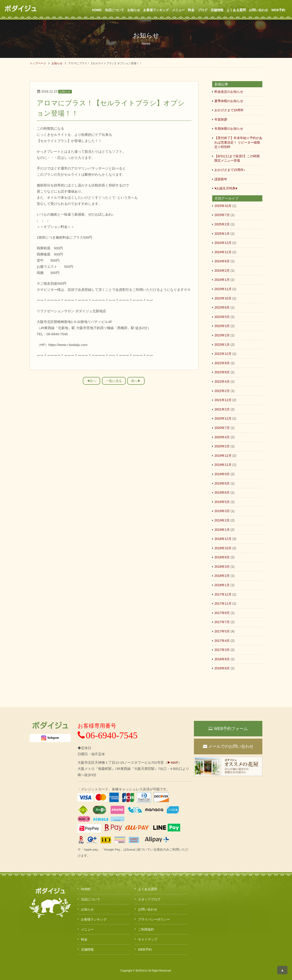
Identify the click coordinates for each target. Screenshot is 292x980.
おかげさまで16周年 (229, 110)
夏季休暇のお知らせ (229, 101)
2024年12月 (223, 243)
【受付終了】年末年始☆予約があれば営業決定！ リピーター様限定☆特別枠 (238, 142)
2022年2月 (222, 391)
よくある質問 (236, 10)
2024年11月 (223, 252)
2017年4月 (222, 641)
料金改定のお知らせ (229, 92)
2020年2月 (222, 446)
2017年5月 (222, 631)
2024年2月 (222, 271)
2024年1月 (222, 280)
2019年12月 (223, 456)
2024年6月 (222, 261)
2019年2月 (222, 520)
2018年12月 (223, 539)
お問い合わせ (258, 10)
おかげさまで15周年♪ (230, 170)
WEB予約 (278, 10)
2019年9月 (222, 474)
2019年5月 (222, 502)
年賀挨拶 (221, 119)
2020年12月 (223, 418)
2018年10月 (223, 548)
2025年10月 (223, 206)
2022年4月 (222, 382)
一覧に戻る (114, 381)
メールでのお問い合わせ (228, 746)
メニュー (178, 10)
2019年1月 (222, 530)
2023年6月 (222, 307)
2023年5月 (222, 317)
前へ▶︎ (136, 381)
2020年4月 (222, 437)
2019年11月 (223, 465)
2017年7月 (222, 622)
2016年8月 (222, 668)
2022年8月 (222, 372)
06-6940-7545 (108, 735)
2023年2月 (222, 335)
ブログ (203, 10)
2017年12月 (223, 594)
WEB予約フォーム (228, 729)
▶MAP (173, 762)
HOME (97, 10)
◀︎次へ (91, 381)
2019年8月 (222, 483)
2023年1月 (222, 345)
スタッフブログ (149, 899)
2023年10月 (223, 298)
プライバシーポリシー (154, 919)
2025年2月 (222, 224)
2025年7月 (222, 215)
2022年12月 (223, 354)
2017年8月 (222, 613)
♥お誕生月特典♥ (226, 188)
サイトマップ (148, 939)
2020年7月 (222, 428)
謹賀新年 (221, 179)
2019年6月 (222, 493)
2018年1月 (222, 585)
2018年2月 (222, 576)
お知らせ (134, 10)
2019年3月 (222, 511)
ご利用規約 (146, 929)
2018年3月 (222, 567)
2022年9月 (222, 363)
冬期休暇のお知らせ (229, 129)
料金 (191, 10)
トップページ (38, 63)
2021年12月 (223, 400)
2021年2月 (222, 409)
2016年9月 (222, 659)
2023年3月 (222, 326)
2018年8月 (222, 557)
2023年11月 (223, 289)
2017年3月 (222, 650)
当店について (115, 10)
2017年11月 (223, 603)
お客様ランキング (156, 10)
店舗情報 (217, 10)
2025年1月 (222, 234)
